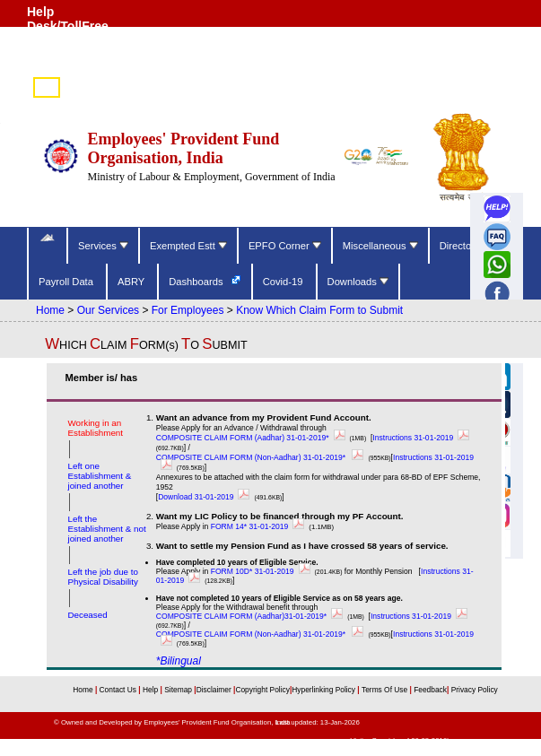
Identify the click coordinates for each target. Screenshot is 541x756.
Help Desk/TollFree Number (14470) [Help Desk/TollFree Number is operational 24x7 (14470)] (74, 26)
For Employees (188, 310)
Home (50, 310)
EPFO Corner (285, 246)
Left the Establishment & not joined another (106, 529)
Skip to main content (499, 67)
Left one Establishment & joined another (99, 476)
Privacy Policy (473, 690)
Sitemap (179, 690)
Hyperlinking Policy (324, 690)
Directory (461, 246)
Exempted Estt (188, 246)
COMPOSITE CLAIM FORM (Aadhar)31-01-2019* (252, 616)
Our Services (108, 310)
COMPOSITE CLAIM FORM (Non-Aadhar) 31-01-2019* (262, 457)
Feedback (430, 690)
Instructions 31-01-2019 (423, 438)
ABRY (132, 282)
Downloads (358, 282)
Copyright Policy (262, 690)
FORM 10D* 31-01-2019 (263, 571)
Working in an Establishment (95, 428)
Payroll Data (67, 282)
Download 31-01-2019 (206, 497)
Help (152, 690)
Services (103, 246)
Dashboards (197, 282)
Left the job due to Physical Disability (102, 577)
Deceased (87, 615)
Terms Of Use (386, 690)
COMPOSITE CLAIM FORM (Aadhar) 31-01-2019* (253, 438)
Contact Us (119, 690)
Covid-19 (284, 282)
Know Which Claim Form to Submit (319, 310)
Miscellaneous (380, 246)
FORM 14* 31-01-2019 (260, 526)
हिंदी (47, 89)
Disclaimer (214, 690)
